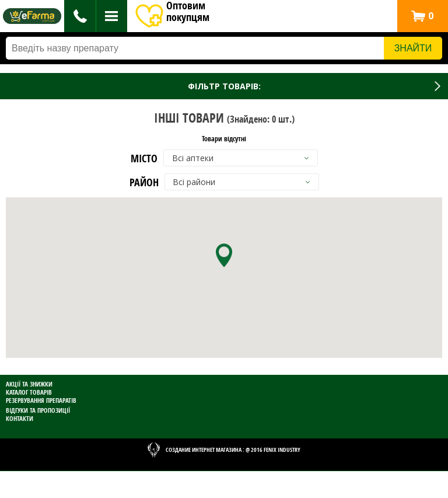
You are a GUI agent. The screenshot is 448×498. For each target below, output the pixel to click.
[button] (422, 16)
